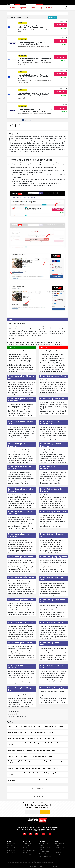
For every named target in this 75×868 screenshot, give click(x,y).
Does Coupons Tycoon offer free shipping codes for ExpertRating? (31, 756)
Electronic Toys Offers (44, 844)
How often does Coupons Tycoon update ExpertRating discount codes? (33, 768)
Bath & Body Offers (29, 854)
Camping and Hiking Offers (29, 851)
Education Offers (44, 852)
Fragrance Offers (60, 852)
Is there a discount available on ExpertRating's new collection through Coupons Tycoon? (36, 744)
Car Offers (26, 848)
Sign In (66, 7)
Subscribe (45, 812)
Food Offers (59, 850)
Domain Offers (43, 854)
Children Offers (27, 846)
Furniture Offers (60, 854)
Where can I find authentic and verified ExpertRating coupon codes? (32, 750)
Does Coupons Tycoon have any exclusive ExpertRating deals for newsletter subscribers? (35, 780)
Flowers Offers (59, 848)
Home (13, 8)
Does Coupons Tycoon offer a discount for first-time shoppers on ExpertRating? (36, 726)
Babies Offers (11, 846)
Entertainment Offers (60, 844)
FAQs (41, 8)
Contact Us (33, 866)
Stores (32, 8)
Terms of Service (53, 866)
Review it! (52, 17)
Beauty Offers (11, 852)
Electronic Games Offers (44, 849)
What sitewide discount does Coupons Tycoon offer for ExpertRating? (33, 738)
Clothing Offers (28, 844)
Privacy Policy (42, 866)
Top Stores (37, 796)
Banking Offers (11, 844)
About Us (49, 8)
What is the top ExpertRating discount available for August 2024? (31, 732)
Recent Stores (38, 789)
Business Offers (12, 848)
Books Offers (11, 850)
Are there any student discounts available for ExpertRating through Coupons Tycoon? (35, 774)
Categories (22, 8)
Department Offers (45, 856)
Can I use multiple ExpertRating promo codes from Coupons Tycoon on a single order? (36, 762)
